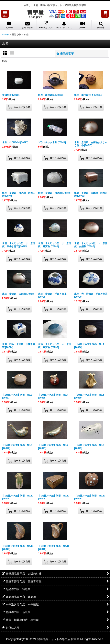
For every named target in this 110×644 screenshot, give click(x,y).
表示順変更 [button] (65, 54)
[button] (5, 14)
